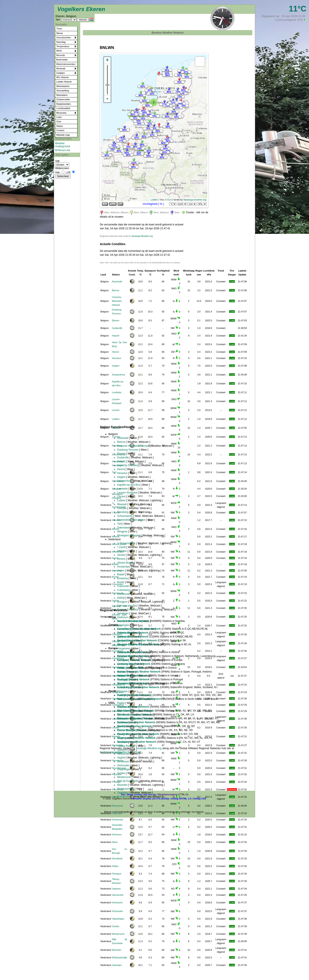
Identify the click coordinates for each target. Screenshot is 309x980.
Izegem (116, 366)
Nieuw (60, 33)
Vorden (116, 926)
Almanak (61, 68)
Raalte (115, 797)
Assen (121, 571)
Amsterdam (124, 567)
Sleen (115, 842)
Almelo (115, 529)
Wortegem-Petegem (129, 535)
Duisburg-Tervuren (128, 450)
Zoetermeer (124, 797)
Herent (115, 352)
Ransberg (123, 512)
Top (123, 794)
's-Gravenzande (126, 543)
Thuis (59, 29)
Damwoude (124, 594)
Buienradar (62, 60)
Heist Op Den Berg (128, 465)
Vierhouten (117, 911)
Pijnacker (117, 774)
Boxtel (121, 582)
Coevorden (123, 586)
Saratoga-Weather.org (142, 236)
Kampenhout (118, 375)
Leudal (115, 728)
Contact (60, 130)
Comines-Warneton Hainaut (117, 301)
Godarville (117, 328)
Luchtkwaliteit (63, 108)
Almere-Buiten (125, 563)
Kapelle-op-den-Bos (129, 485)
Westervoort (118, 934)
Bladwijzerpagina (167, 794)
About (137, 752)
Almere (116, 537)
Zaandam (117, 965)
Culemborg (123, 590)
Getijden (61, 73)
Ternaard (116, 874)
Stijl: (58, 161)
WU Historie (63, 77)
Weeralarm (62, 95)
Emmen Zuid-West (128, 610)
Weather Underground (63, 145)
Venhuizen (117, 902)
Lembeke (117, 392)
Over (59, 121)
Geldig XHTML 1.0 (181, 799)
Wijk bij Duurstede (128, 781)
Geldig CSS (200, 799)
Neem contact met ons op (141, 794)
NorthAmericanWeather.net (115, 752)
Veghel (121, 758)
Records (61, 55)
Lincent (116, 410)
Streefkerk (117, 859)
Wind (59, 51)
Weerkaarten (63, 86)
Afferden (116, 520)
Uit (69, 172)
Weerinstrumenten (66, 64)
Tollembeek (124, 528)
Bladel (121, 574)
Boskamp (117, 571)
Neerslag (61, 42)
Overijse (116, 437)
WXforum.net (63, 150)
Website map (63, 135)
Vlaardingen (118, 919)
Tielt (119, 524)
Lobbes (116, 419)
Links (59, 117)
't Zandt (116, 513)
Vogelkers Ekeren (81, 9)
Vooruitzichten (64, 37)
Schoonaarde (125, 516)
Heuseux (116, 358)
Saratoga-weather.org (195, 200)
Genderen (123, 613)
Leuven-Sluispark (127, 493)
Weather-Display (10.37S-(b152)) (151, 799)
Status (60, 126)
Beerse (116, 290)
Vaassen (116, 889)
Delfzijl (115, 601)
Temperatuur (63, 46)
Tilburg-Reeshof (126, 746)
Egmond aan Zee (127, 606)
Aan (57, 172)
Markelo (116, 736)
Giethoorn (123, 617)
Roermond (117, 806)
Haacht (116, 336)
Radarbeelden (64, 104)
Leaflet (154, 200)
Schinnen (117, 834)
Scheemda (117, 820)
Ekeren (116, 320)
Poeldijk (116, 782)
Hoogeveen (124, 648)
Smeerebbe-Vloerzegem (131, 520)
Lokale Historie (64, 82)
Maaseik (122, 504)
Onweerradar (63, 99)
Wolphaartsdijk (119, 957)
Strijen (115, 866)
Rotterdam (117, 813)
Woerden (117, 950)
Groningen (123, 625)
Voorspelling (63, 91)
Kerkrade (117, 711)
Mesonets (61, 113)
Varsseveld (117, 895)
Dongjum (122, 602)
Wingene (116, 489)
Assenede (117, 281)
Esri (170, 200)
